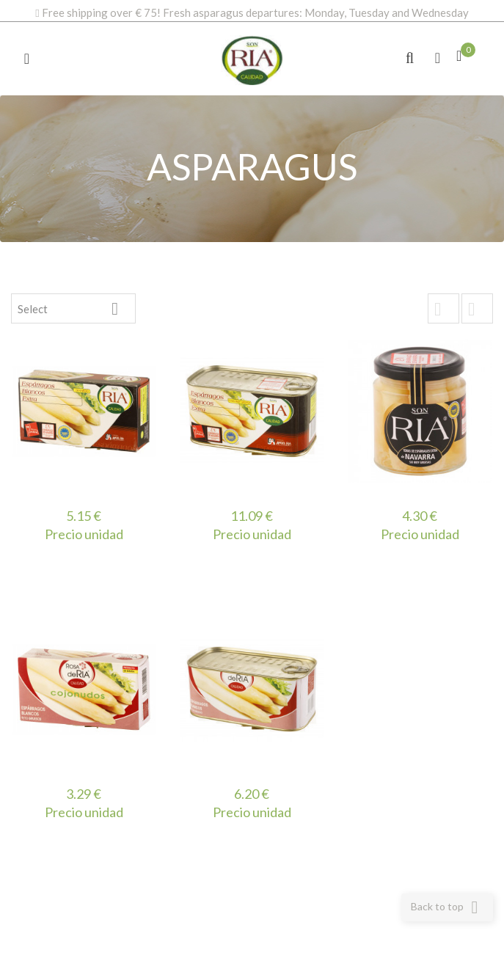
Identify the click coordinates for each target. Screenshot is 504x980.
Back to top (447, 907)
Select (74, 309)
